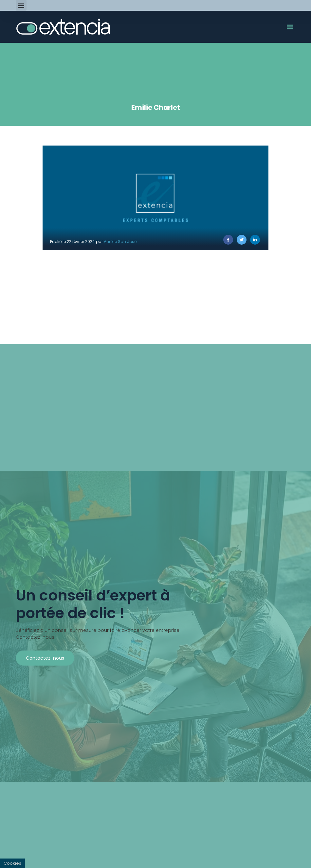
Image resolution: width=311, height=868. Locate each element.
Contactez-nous (45, 658)
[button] (21, 5)
